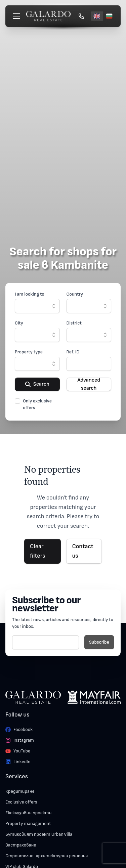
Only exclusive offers (37, 404)
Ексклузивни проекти (28, 813)
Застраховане (21, 845)
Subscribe (99, 642)
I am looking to (30, 294)
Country (75, 294)
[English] (97, 16)
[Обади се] (81, 16)
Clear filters (37, 551)
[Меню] (16, 16)
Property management (28, 823)
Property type (29, 352)
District (74, 323)
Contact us (82, 551)
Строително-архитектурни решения (47, 856)
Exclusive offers (21, 802)
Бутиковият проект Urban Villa (39, 834)
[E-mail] (46, 642)
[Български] (109, 16)
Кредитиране (20, 791)
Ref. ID (73, 352)
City (19, 323)
